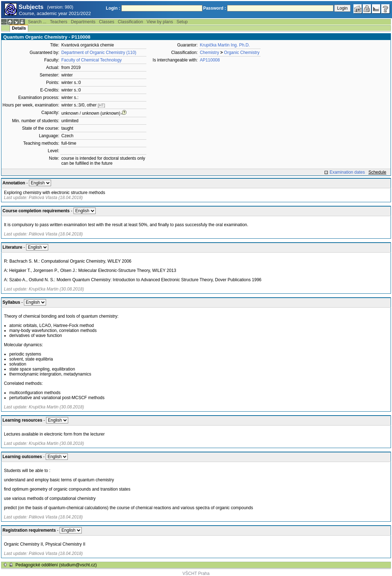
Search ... (37, 22)
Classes (107, 22)
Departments (83, 22)
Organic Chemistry (242, 53)
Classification (130, 22)
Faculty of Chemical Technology (92, 60)
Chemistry (210, 53)
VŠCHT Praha (196, 573)
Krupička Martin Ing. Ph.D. (225, 45)
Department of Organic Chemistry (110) (99, 53)
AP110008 (210, 60)
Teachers (59, 22)
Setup (182, 22)
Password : (215, 8)
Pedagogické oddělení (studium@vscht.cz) (56, 565)
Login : (113, 8)
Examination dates (347, 172)
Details (19, 28)
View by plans (160, 22)
